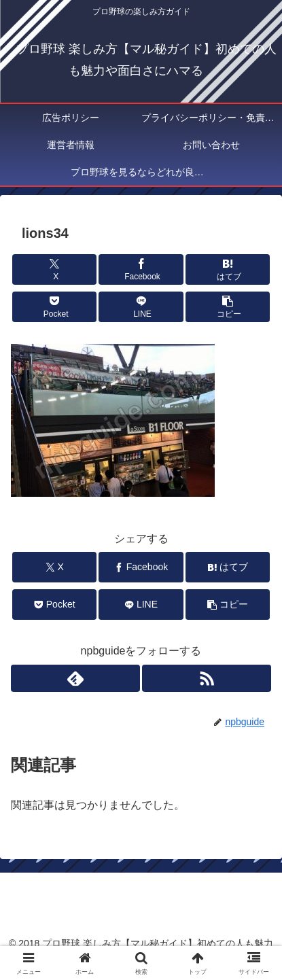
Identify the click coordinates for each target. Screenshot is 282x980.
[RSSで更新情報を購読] (207, 678)
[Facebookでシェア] (141, 269)
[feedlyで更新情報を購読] (75, 678)
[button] (228, 307)
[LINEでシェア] (141, 307)
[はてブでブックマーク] (228, 269)
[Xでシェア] (54, 269)
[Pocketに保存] (54, 307)
